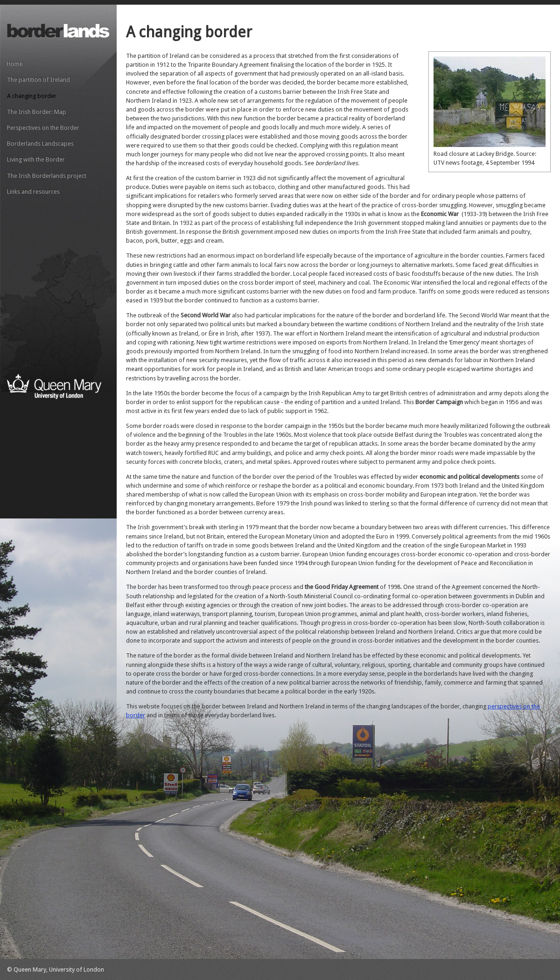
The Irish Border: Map (37, 112)
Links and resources (33, 192)
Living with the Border (36, 159)
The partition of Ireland (38, 80)
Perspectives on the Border (43, 128)
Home (15, 64)
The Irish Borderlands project (47, 176)
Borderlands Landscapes (40, 143)
